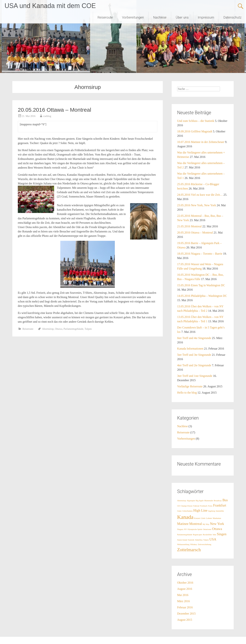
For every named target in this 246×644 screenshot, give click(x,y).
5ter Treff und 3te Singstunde (194, 355)
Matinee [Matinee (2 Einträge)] (183, 524)
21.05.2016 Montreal (189, 226)
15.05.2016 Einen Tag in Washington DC (201, 285)
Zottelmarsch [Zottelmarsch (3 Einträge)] (189, 550)
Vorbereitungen (133, 17)
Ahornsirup (48, 329)
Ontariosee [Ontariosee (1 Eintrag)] (207, 529)
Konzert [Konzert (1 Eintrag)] (197, 518)
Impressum (206, 17)
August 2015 (185, 620)
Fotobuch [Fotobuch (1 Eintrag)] (204, 506)
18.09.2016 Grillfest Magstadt (195, 131)
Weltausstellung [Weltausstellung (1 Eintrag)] (183, 544)
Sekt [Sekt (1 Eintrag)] (214, 535)
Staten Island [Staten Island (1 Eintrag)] (182, 540)
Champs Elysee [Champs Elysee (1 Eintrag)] (187, 506)
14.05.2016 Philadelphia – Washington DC (202, 296)
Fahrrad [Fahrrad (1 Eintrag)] (196, 506)
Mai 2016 (183, 595)
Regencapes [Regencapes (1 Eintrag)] (198, 535)
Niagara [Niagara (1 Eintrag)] (180, 529)
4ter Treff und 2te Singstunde (194, 365)
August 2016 (185, 589)
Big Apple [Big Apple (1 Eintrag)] (200, 501)
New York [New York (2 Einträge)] (217, 524)
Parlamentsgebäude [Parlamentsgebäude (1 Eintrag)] (185, 535)
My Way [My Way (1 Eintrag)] (206, 524)
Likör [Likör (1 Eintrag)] (203, 518)
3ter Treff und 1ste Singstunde (195, 376)
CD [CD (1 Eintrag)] (179, 506)
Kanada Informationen (190, 349)
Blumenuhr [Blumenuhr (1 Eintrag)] (209, 501)
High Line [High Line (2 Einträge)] (200, 510)
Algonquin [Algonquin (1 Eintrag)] (191, 501)
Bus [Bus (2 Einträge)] (225, 500)
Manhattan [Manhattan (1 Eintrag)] (217, 518)
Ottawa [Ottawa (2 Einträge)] (217, 529)
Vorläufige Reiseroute (190, 386)
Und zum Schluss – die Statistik (196, 121)
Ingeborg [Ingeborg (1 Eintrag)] (212, 511)
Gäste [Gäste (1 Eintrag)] (179, 511)
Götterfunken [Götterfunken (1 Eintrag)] (187, 511)
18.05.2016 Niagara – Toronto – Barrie (200, 254)
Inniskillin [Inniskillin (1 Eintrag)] (220, 511)
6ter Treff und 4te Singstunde (194, 338)
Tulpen (88, 329)
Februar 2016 (185, 607)
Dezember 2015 (186, 614)
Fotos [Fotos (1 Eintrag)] (210, 506)
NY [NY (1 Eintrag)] (185, 529)
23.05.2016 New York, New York (197, 205)
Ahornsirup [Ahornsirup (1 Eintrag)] (182, 501)
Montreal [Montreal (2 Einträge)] (195, 524)
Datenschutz (232, 17)
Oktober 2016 (185, 583)
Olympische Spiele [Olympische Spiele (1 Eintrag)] (195, 529)
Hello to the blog (187, 393)
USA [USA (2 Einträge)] (213, 539)
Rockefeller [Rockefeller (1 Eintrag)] (207, 535)
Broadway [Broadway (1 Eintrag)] (218, 501)
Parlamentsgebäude (73, 329)
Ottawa (59, 329)
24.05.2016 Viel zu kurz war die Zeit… (200, 195)
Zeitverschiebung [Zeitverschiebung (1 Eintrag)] (205, 544)
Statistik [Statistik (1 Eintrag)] (191, 540)
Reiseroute (105, 17)
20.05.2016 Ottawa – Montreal (55, 110)
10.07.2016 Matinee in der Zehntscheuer (201, 142)
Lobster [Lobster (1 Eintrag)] (209, 518)
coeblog (47, 116)
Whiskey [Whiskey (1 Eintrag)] (194, 544)
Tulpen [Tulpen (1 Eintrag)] (206, 540)
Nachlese (160, 17)
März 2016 (184, 601)
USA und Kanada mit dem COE (50, 6)
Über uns (182, 17)
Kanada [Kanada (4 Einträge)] (185, 517)
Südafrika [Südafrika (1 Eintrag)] (199, 540)
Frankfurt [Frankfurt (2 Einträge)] (220, 505)
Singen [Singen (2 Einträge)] (222, 534)
